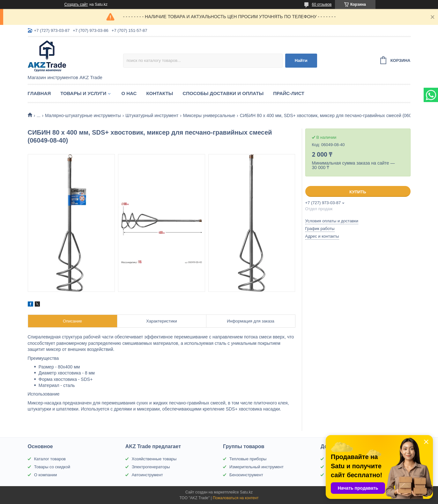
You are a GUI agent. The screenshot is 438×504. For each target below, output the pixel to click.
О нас (129, 93)
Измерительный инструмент (256, 467)
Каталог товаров (50, 459)
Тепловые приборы (248, 459)
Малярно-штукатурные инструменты (83, 115)
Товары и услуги (83, 93)
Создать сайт (76, 4)
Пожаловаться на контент (236, 498)
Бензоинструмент (246, 475)
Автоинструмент (147, 475)
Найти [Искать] (301, 60)
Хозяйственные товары (154, 459)
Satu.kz (246, 492)
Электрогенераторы (151, 467)
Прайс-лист (289, 93)
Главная (39, 93)
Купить (358, 192)
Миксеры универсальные (209, 115)
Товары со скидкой (52, 467)
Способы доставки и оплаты (223, 93)
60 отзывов (322, 4)
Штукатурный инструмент (152, 115)
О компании (46, 475)
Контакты (160, 93)
